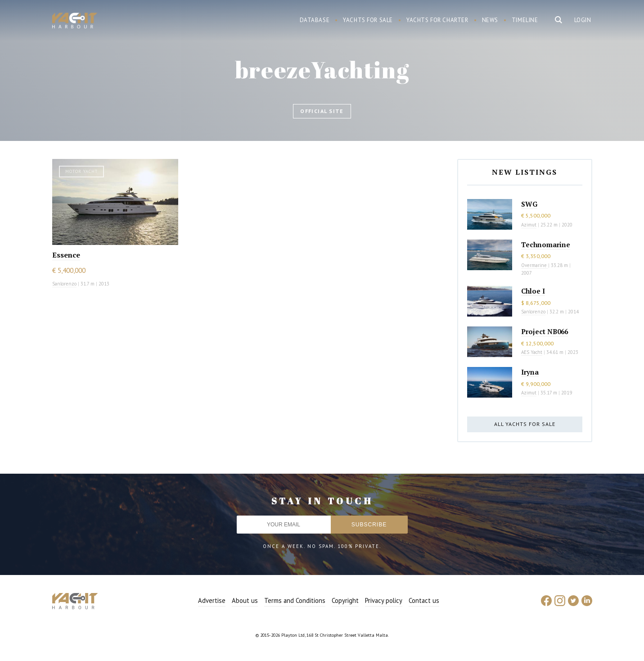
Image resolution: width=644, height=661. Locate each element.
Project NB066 (545, 331)
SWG (529, 204)
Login (583, 20)
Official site (322, 111)
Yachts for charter (437, 20)
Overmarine (535, 265)
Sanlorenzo (64, 284)
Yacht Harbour (75, 22)
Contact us (424, 600)
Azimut (529, 225)
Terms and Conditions (295, 600)
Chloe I (533, 291)
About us (245, 600)
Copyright (345, 600)
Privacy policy (384, 600)
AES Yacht (532, 352)
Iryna (530, 372)
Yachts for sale (368, 20)
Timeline (525, 20)
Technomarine (546, 244)
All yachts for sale (525, 424)
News (490, 20)
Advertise (212, 600)
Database (315, 20)
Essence (66, 255)
